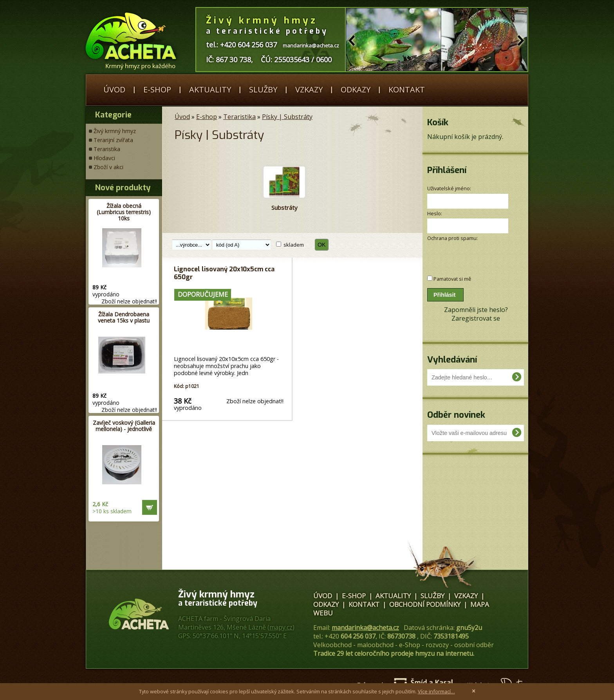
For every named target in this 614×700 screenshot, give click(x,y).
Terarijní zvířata (113, 140)
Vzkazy (309, 89)
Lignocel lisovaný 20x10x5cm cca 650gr (224, 273)
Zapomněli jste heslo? (476, 310)
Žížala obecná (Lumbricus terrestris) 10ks (124, 212)
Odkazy (356, 89)
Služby (263, 89)
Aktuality (210, 89)
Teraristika (107, 149)
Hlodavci (104, 158)
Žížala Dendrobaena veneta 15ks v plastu (124, 317)
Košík (438, 122)
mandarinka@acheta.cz (365, 628)
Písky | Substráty (287, 117)
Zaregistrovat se (476, 318)
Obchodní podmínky (425, 604)
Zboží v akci (108, 167)
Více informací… (436, 691)
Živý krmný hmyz (115, 131)
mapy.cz (281, 627)
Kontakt (407, 89)
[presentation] (469, 254)
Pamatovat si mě (452, 279)
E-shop (157, 89)
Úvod (114, 89)
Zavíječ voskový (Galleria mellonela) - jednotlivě (124, 426)
